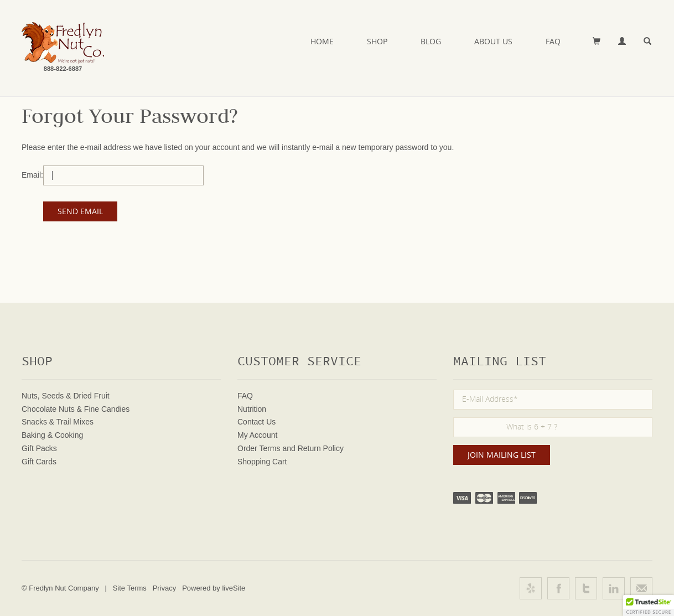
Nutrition (252, 409)
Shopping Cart (262, 462)
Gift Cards (39, 462)
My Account (257, 435)
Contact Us (256, 422)
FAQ (553, 41)
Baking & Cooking (52, 435)
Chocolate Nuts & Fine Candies (76, 409)
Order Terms (259, 448)
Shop (377, 41)
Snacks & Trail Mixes (58, 422)
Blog (431, 41)
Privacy (165, 588)
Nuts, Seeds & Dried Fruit (66, 396)
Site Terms (130, 588)
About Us (493, 41)
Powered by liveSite (214, 588)
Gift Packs (39, 448)
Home (322, 41)
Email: (32, 175)
